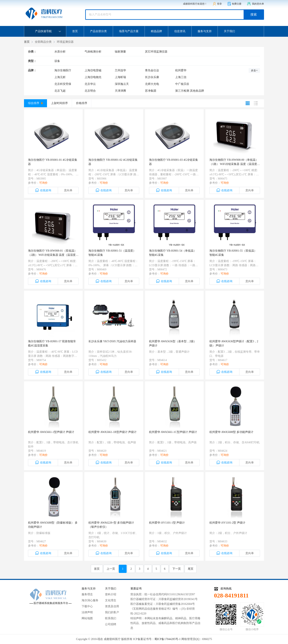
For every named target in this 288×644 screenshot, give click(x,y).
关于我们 (229, 31)
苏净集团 (151, 91)
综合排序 (35, 103)
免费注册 (234, 4)
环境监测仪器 (65, 42)
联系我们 (111, 618)
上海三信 (181, 77)
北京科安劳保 (63, 84)
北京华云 (90, 84)
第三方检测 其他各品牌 (190, 91)
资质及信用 (112, 606)
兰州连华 (120, 70)
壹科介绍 (111, 594)
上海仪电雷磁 (93, 70)
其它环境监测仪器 (156, 52)
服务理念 (87, 594)
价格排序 (82, 103)
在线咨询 (43, 190)
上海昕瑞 (120, 77)
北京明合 (90, 91)
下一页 (177, 569)
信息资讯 (180, 31)
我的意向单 (255, 4)
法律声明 (87, 612)
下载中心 (87, 606)
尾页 (191, 569)
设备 (57, 61)
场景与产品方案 (129, 31)
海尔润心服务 (90, 600)
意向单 (68, 190)
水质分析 (60, 52)
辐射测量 (120, 52)
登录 (217, 4)
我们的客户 (112, 612)
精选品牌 (156, 31)
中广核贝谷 (182, 84)
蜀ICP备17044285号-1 (167, 639)
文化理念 (111, 600)
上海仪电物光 (93, 77)
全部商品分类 (43, 42)
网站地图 (87, 618)
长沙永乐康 (152, 77)
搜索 (254, 14)
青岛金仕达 (152, 70)
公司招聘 (111, 624)
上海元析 (60, 77)
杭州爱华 (181, 70)
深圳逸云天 (122, 84)
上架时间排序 (59, 103)
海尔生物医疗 (63, 70)
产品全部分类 (98, 31)
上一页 (111, 569)
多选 (254, 70)
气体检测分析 (93, 52)
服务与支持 (205, 31)
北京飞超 (60, 91)
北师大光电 (152, 84)
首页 (75, 31)
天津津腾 (120, 91)
